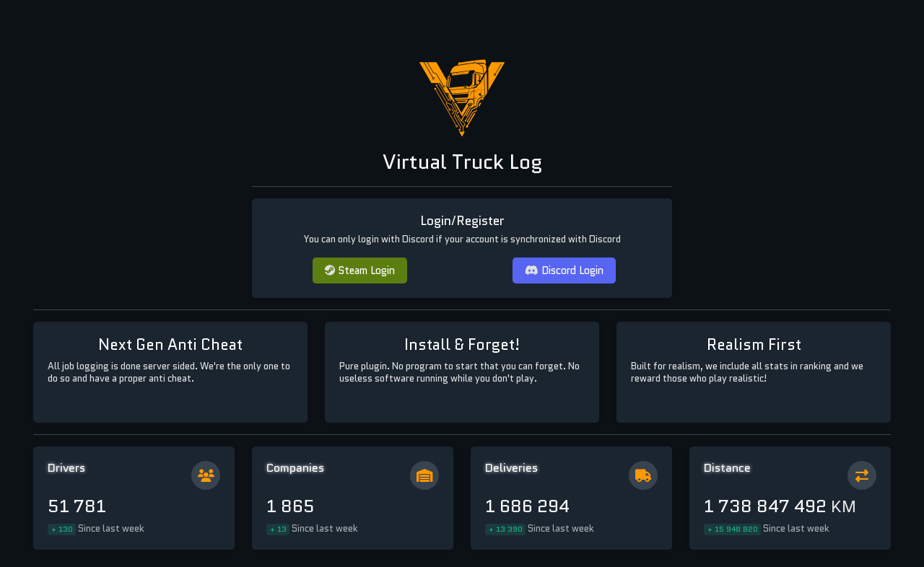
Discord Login (564, 270)
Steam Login (360, 270)
